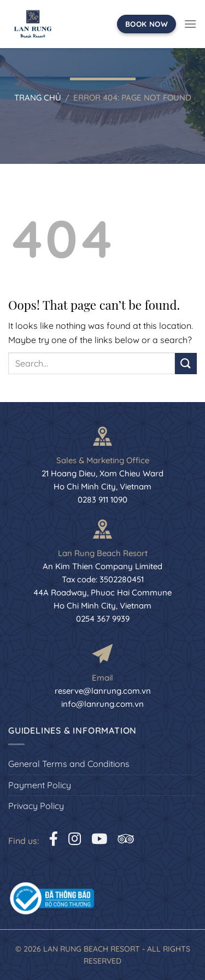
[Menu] (190, 24)
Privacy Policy (36, 806)
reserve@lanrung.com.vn (103, 691)
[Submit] (186, 364)
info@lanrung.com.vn (102, 704)
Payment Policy (40, 785)
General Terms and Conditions (69, 764)
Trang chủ (38, 98)
